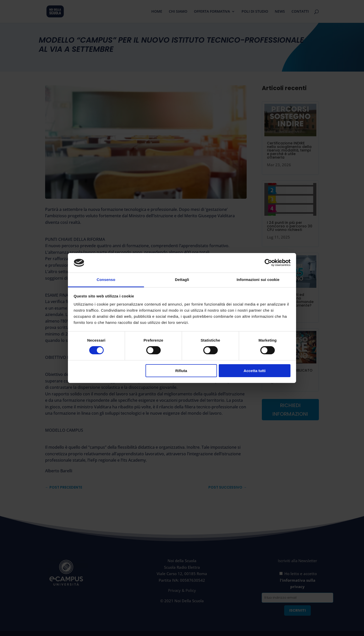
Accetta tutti (255, 371)
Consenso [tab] (106, 280)
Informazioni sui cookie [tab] (258, 280)
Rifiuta (181, 371)
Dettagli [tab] (182, 280)
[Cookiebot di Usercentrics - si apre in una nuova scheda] (268, 263)
